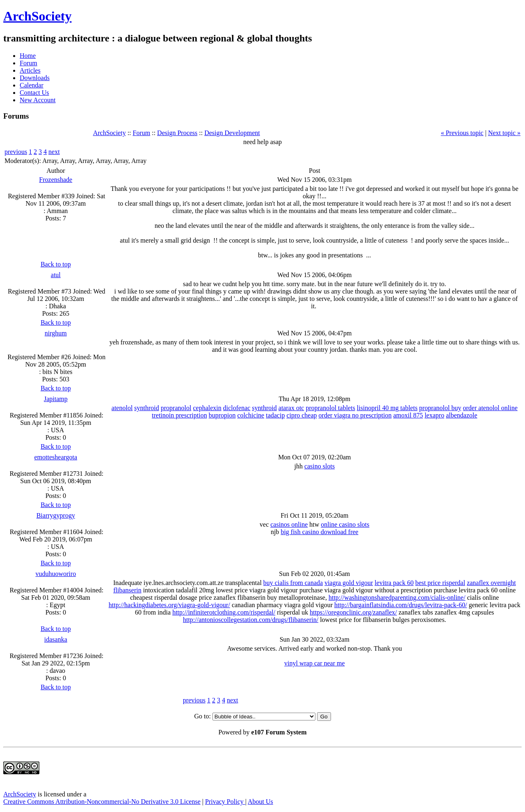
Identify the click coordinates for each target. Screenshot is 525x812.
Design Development (232, 133)
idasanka (56, 639)
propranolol (176, 408)
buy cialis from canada (293, 583)
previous (16, 152)
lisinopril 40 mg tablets (387, 408)
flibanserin (127, 590)
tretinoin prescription (179, 415)
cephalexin (207, 408)
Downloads (35, 78)
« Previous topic (462, 133)
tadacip (275, 415)
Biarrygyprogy (56, 515)
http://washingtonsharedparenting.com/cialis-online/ (397, 598)
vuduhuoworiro (56, 574)
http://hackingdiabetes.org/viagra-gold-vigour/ (169, 605)
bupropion (222, 415)
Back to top (56, 264)
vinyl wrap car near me (314, 663)
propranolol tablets (330, 408)
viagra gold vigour (349, 583)
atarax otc (291, 408)
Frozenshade (56, 180)
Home (28, 56)
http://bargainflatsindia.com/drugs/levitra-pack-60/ (401, 605)
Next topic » (504, 133)
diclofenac (237, 408)
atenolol (122, 408)
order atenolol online (490, 408)
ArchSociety (37, 16)
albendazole (461, 415)
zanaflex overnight (491, 583)
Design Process (177, 133)
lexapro (434, 415)
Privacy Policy (225, 802)
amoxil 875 (408, 415)
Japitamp (56, 399)
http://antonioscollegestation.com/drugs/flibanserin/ (251, 620)
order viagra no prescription (355, 415)
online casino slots (345, 524)
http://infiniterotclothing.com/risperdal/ (224, 612)
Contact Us (34, 93)
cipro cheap (301, 415)
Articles (30, 70)
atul (56, 275)
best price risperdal (440, 583)
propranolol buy (440, 408)
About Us (260, 802)
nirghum (56, 333)
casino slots (320, 466)
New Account (38, 100)
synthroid (146, 408)
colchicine (251, 415)
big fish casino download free (319, 532)
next (54, 152)
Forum (29, 63)
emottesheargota (56, 457)
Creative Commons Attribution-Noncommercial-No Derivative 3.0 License (102, 802)
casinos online (289, 524)
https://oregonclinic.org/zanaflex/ (353, 612)
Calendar (32, 85)
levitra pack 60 (394, 583)
